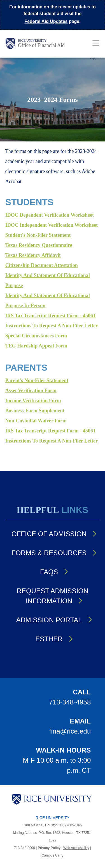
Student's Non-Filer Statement (38, 235)
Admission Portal (49, 620)
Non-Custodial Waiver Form (36, 421)
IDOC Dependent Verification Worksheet (50, 215)
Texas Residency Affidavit (33, 255)
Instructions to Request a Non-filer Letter (52, 326)
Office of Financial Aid (41, 45)
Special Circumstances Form (36, 336)
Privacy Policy (49, 848)
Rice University (32, 41)
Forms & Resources (49, 553)
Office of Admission (49, 534)
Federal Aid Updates (46, 21)
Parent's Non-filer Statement (37, 380)
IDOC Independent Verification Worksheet (52, 225)
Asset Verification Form (31, 391)
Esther (49, 639)
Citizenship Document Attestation (42, 265)
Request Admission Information (53, 596)
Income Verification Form (33, 401)
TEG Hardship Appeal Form (36, 346)
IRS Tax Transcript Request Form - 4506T (51, 316)
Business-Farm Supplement (35, 411)
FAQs (49, 572)
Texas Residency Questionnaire (39, 245)
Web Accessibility (76, 848)
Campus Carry (53, 855)
